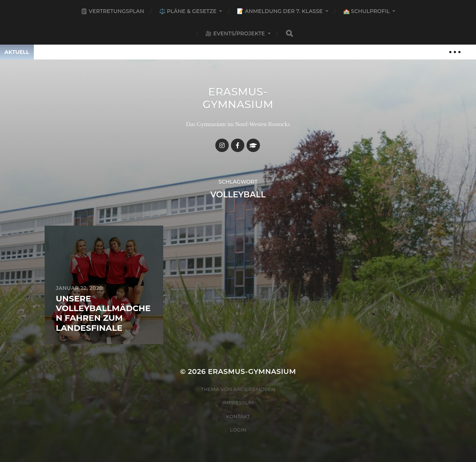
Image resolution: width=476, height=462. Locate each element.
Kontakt (238, 416)
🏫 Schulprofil (366, 11)
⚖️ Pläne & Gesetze (188, 11)
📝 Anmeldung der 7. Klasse (280, 11)
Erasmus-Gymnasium (238, 98)
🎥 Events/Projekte (235, 33)
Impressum (238, 403)
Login (238, 430)
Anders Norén (254, 389)
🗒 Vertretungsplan (112, 11)
